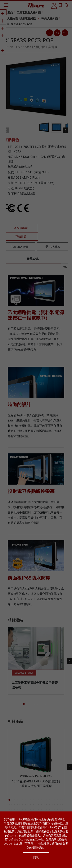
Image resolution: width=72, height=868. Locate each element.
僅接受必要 (43, 831)
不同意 (29, 843)
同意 (36, 857)
